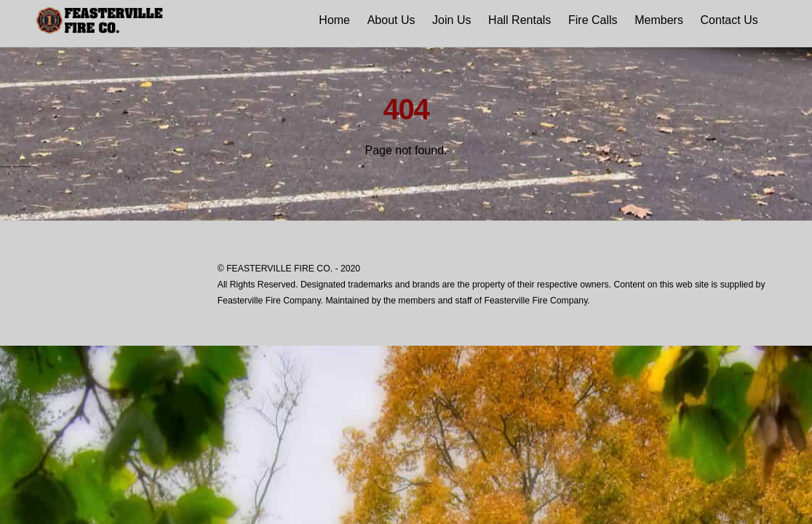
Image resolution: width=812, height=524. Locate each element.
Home (334, 20)
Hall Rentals (520, 20)
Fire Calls (593, 20)
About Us (391, 20)
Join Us (451, 20)
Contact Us (729, 20)
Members (659, 20)
